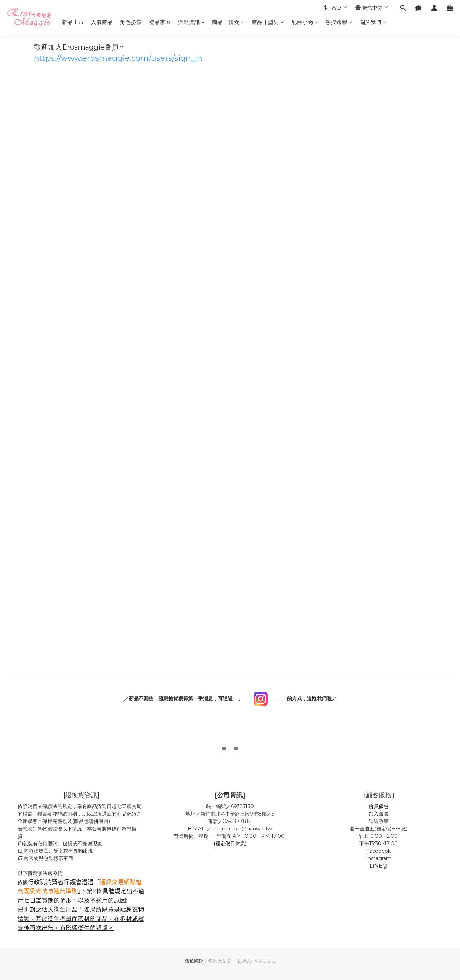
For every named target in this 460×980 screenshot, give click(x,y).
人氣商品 (102, 22)
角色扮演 (131, 22)
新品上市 (73, 22)
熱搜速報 (339, 22)
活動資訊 (191, 22)
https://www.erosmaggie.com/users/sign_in (118, 58)
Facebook (379, 851)
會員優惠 (379, 806)
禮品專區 (160, 22)
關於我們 (373, 22)
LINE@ (379, 866)
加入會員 (379, 814)
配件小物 (305, 22)
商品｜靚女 (228, 22)
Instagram (379, 858)
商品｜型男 (268, 22)
